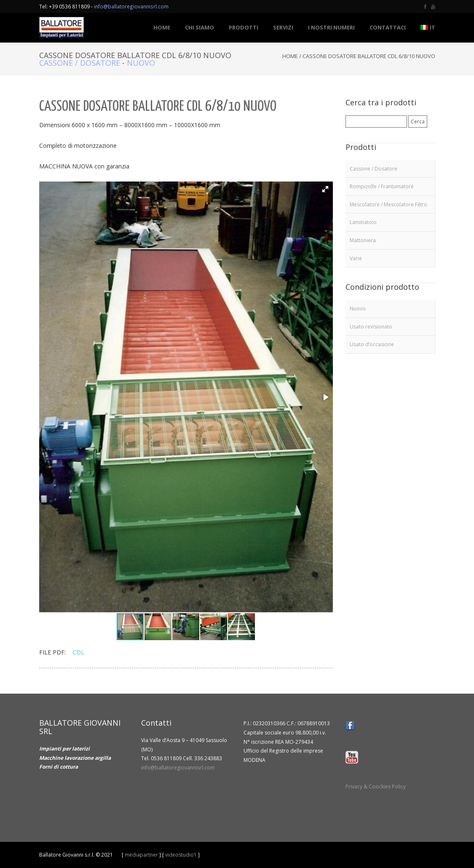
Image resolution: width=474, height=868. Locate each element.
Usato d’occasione (372, 344)
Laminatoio (363, 222)
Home (290, 56)
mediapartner (141, 855)
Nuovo (141, 63)
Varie (356, 258)
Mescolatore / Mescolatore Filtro (388, 204)
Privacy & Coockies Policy (376, 787)
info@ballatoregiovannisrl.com (131, 6)
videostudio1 (181, 855)
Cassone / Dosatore (80, 63)
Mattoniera (363, 240)
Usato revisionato (371, 327)
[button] (325, 189)
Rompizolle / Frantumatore (382, 186)
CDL (78, 652)
